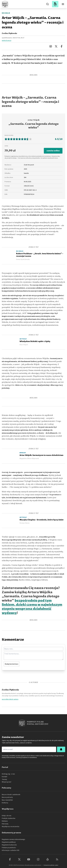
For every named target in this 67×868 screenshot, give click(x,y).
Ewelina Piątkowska (9, 33)
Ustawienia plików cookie (51, 865)
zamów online (53, 151)
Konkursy (5, 803)
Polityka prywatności (9, 848)
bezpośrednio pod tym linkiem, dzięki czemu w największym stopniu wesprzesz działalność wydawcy (32, 607)
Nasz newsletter (7, 800)
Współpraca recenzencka (11, 827)
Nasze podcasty (7, 797)
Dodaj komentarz (12, 664)
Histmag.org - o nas (8, 774)
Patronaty (5, 824)
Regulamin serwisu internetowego (13, 839)
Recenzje (6, 13)
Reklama (5, 821)
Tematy (4, 779)
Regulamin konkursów (9, 845)
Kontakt (4, 777)
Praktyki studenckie (9, 818)
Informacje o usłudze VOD (11, 850)
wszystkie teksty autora (10, 699)
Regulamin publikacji (9, 842)
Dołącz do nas (7, 816)
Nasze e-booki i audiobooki (11, 795)
